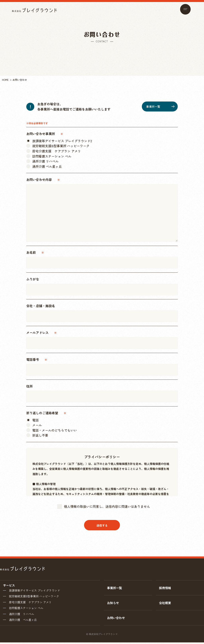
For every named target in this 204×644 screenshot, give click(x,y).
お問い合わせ (117, 619)
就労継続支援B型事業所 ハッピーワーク (34, 597)
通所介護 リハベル (22, 615)
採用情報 (165, 588)
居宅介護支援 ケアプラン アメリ (30, 603)
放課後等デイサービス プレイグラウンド (34, 591)
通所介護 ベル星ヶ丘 (23, 621)
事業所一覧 (160, 106)
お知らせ (113, 603)
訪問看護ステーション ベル (26, 609)
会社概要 (165, 603)
